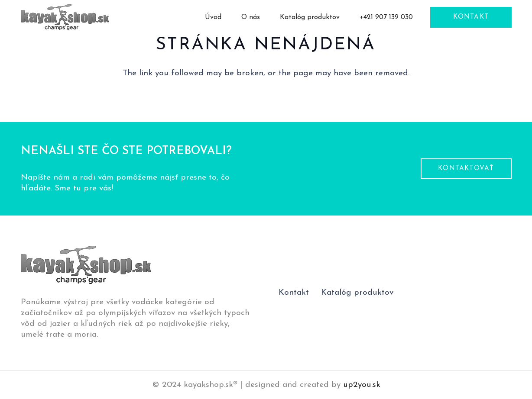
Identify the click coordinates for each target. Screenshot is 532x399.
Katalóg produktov (357, 293)
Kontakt (294, 293)
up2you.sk (362, 385)
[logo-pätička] (65, 17)
